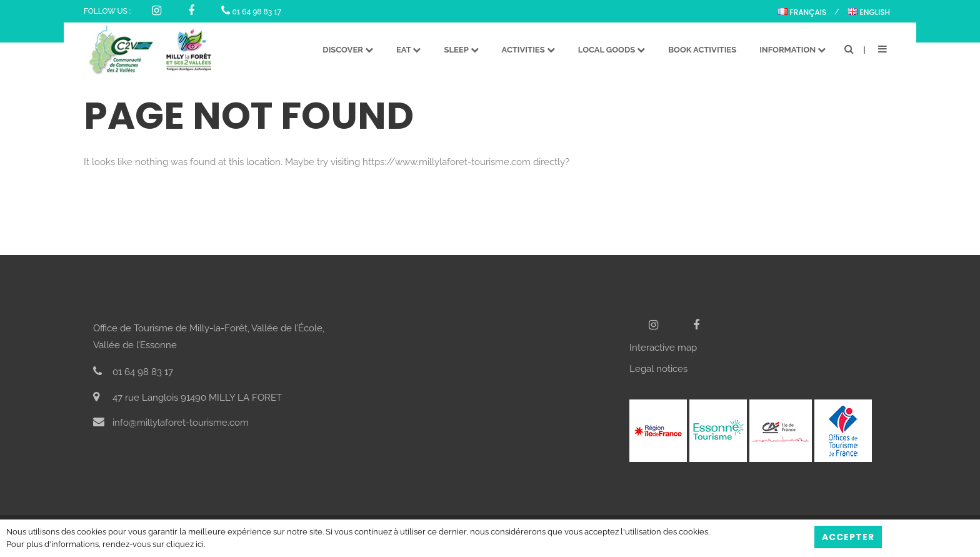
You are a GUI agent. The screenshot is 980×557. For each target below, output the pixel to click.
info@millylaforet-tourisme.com (171, 423)
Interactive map (663, 348)
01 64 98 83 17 (251, 12)
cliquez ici (185, 544)
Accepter (848, 537)
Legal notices (658, 369)
